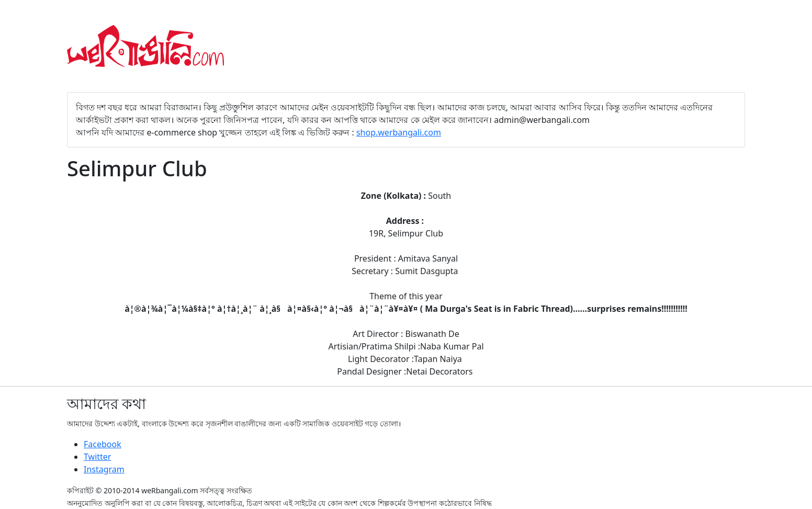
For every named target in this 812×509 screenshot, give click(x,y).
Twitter (97, 457)
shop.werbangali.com (399, 132)
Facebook (103, 444)
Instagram (104, 469)
